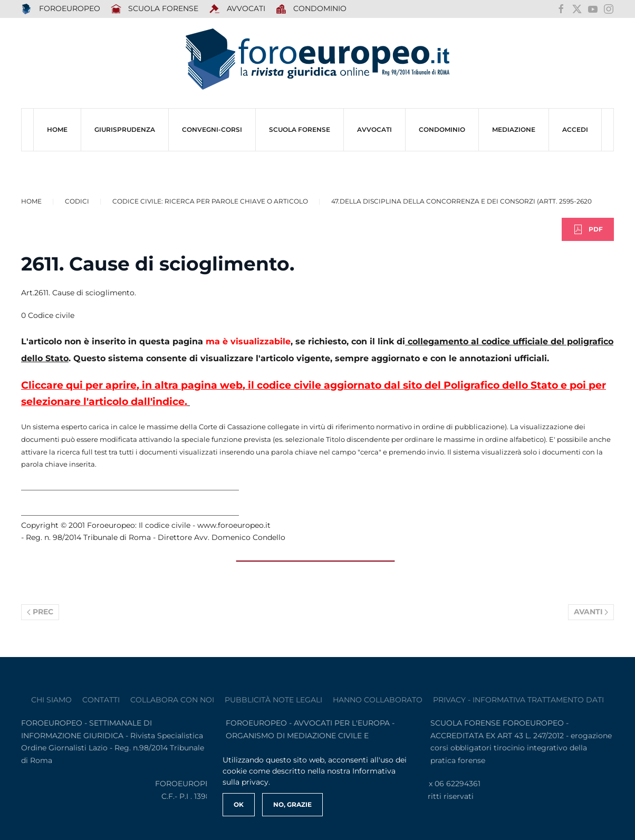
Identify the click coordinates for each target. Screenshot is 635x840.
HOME (57, 129)
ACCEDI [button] (575, 129)
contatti (101, 700)
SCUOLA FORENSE (155, 9)
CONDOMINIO (442, 129)
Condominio (311, 9)
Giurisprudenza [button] (125, 129)
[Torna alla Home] (317, 59)
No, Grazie (292, 804)
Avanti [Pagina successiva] (591, 612)
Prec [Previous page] (40, 612)
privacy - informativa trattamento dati (518, 700)
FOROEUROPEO (61, 9)
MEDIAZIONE (514, 129)
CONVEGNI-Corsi (212, 129)
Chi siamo (51, 700)
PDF (588, 229)
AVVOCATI (237, 9)
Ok (239, 804)
